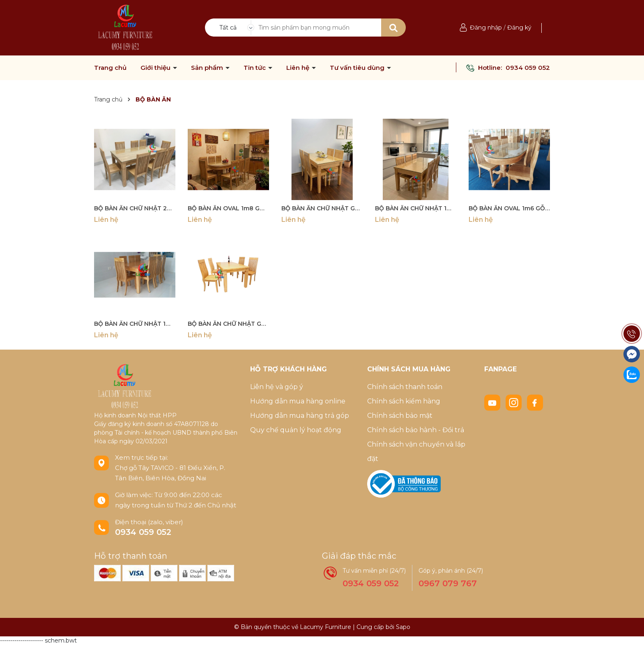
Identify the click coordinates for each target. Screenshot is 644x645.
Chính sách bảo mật (400, 416)
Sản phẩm (208, 68)
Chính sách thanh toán (405, 387)
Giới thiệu (156, 68)
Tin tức (255, 68)
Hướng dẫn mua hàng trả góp (300, 416)
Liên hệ (299, 68)
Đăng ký (519, 28)
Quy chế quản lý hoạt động (296, 430)
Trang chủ (110, 68)
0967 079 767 (448, 583)
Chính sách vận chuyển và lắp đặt (416, 451)
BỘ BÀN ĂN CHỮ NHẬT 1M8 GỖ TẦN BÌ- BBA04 (135, 324)
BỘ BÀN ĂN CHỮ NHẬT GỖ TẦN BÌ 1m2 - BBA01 (228, 324)
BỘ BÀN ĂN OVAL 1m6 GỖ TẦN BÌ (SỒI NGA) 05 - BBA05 (509, 208)
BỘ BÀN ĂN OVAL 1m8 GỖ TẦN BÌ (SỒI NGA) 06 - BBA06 (228, 208)
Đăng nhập (486, 28)
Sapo (403, 627)
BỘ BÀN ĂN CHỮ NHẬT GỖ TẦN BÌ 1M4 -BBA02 (322, 208)
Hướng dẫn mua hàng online (298, 401)
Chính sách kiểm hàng (404, 401)
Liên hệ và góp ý (277, 387)
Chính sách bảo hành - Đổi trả (416, 430)
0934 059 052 (528, 68)
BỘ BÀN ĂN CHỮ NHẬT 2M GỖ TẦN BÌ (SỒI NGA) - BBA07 (135, 208)
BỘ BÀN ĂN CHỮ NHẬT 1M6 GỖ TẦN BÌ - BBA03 (416, 208)
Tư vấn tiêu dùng (358, 68)
